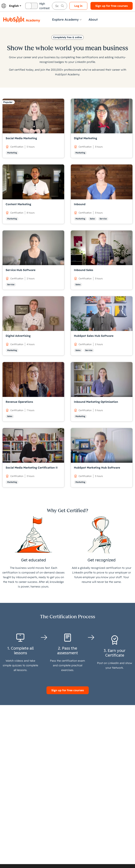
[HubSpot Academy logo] (22, 19)
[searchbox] (60, 6)
